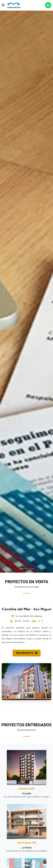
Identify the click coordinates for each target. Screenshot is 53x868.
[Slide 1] (21, 569)
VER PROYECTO (27, 653)
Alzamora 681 (27, 789)
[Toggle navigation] (3, 5)
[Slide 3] (32, 569)
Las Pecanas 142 (27, 843)
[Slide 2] (27, 569)
